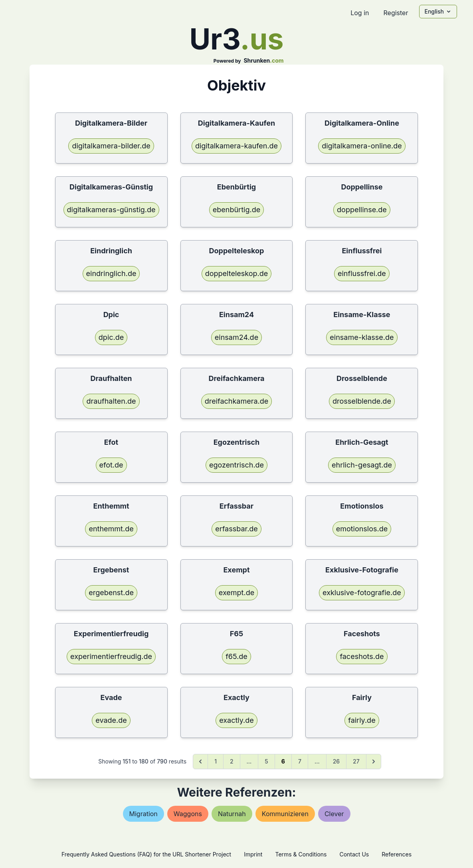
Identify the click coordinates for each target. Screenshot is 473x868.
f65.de (236, 656)
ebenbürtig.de (236, 210)
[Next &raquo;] (374, 761)
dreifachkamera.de (237, 401)
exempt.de (236, 593)
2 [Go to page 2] (232, 761)
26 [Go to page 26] (336, 761)
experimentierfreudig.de (111, 656)
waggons (188, 814)
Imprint (253, 854)
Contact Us (354, 854)
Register (396, 13)
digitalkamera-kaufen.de (236, 146)
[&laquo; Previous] (200, 761)
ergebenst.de (111, 593)
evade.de (111, 720)
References (397, 854)
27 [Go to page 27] (356, 761)
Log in (360, 13)
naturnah (232, 814)
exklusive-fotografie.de (362, 593)
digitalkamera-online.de (362, 146)
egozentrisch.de (236, 465)
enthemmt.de (111, 529)
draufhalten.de (111, 401)
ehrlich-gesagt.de (362, 465)
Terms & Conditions (301, 854)
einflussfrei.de (362, 273)
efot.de (111, 465)
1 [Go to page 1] (216, 761)
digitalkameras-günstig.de (111, 210)
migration (143, 814)
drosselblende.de (362, 401)
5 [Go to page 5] (266, 761)
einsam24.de (236, 337)
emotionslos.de (362, 529)
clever (334, 814)
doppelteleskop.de (237, 273)
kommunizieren (285, 814)
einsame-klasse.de (362, 337)
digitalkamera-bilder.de (111, 146)
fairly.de (362, 720)
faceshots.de (362, 656)
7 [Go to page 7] (300, 761)
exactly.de (236, 720)
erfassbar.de (236, 529)
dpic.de (111, 337)
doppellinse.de (362, 210)
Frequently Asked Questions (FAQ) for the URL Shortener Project (146, 854)
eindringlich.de (111, 273)
